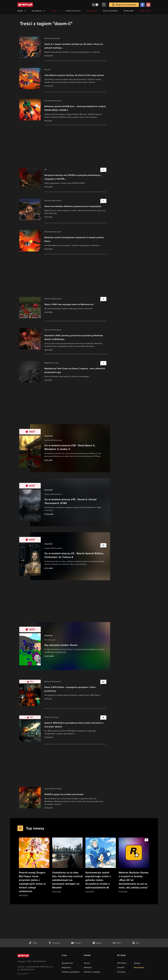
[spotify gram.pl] (97, 943)
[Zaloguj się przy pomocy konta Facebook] (142, 5)
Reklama (88, 967)
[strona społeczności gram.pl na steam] (117, 943)
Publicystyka (73, 11)
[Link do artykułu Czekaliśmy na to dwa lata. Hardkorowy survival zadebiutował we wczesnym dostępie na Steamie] (67, 865)
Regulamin (66, 967)
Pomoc (87, 963)
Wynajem (129, 11)
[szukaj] (104, 5)
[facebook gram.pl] (54, 943)
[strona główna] (31, 5)
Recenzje (39, 11)
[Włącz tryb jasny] (95, 5)
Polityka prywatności (71, 972)
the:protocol (139, 967)
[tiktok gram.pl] (33, 943)
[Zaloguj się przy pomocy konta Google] (148, 5)
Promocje (92, 11)
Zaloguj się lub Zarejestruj (126, 5)
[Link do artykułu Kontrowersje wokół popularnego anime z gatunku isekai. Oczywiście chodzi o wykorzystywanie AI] (101, 865)
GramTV (121, 967)
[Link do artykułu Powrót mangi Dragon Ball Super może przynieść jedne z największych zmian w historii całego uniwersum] (34, 867)
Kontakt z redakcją (92, 972)
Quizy (56, 11)
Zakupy (137, 963)
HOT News (122, 963)
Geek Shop (145, 11)
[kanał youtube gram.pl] (76, 943)
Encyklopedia (111, 11)
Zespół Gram (67, 963)
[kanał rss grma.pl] (136, 943)
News (22, 11)
